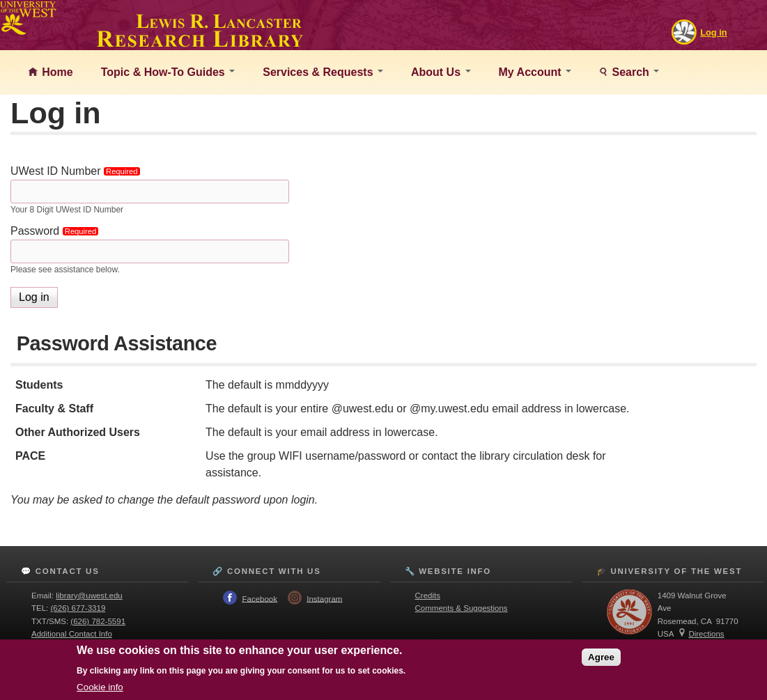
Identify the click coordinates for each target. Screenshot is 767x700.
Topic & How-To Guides (168, 72)
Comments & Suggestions (462, 608)
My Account (535, 72)
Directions (706, 634)
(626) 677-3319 (78, 608)
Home (56, 72)
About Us (441, 72)
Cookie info (100, 687)
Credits (428, 596)
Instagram (324, 598)
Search (634, 72)
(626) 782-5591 (98, 621)
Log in (713, 32)
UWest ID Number (77, 171)
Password (57, 231)
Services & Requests (323, 72)
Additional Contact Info (72, 634)
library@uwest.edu (89, 596)
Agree (601, 657)
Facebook (259, 598)
